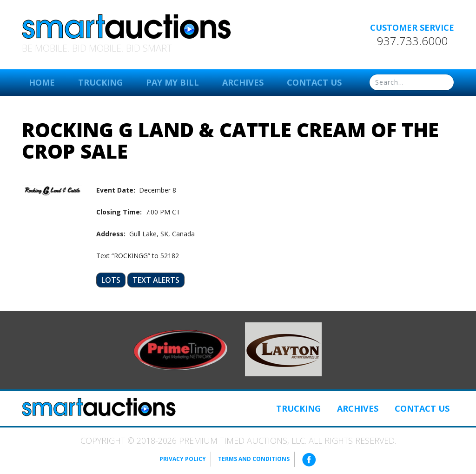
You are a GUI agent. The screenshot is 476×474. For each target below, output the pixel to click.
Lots (111, 280)
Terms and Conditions (254, 459)
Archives (243, 82)
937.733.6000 (412, 41)
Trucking (100, 82)
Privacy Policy (183, 459)
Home (42, 82)
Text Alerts (156, 280)
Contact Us (314, 82)
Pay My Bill (172, 82)
